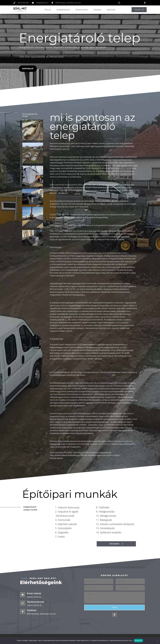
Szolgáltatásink (63, 10)
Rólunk (48, 10)
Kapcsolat (111, 10)
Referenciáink (82, 10)
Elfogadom (138, 641)
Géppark (97, 10)
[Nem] (157, 641)
